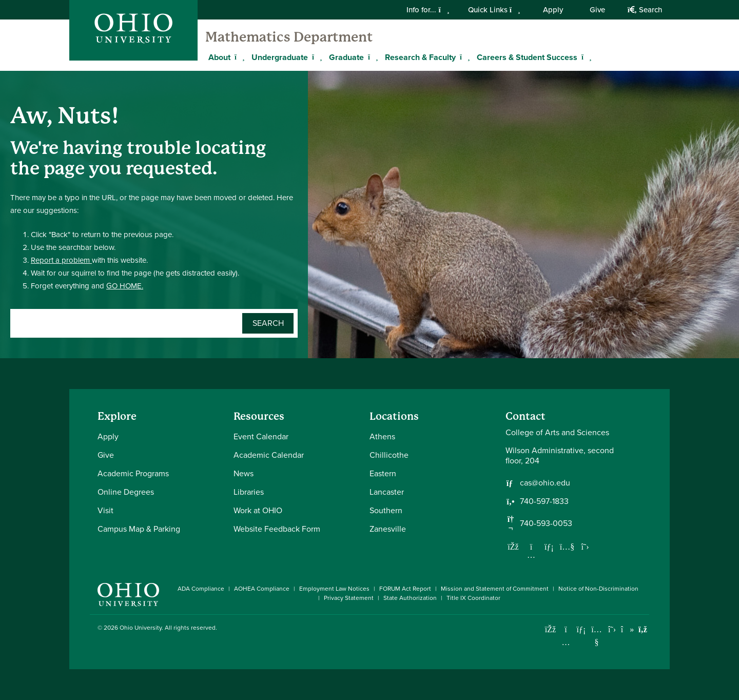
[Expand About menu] (238, 57)
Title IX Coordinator (473, 598)
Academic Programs (133, 473)
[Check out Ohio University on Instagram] (566, 642)
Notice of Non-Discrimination (598, 589)
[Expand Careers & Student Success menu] (585, 57)
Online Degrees (126, 492)
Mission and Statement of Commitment (495, 589)
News (244, 473)
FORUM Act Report (405, 589)
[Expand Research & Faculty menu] (463, 57)
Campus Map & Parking (139, 529)
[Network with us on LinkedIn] (549, 547)
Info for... (428, 10)
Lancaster (387, 492)
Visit (105, 510)
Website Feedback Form (277, 529)
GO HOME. (125, 286)
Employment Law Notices (334, 589)
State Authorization (410, 598)
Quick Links (494, 10)
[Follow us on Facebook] (513, 547)
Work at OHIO (258, 510)
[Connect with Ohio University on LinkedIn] (581, 629)
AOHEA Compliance (262, 589)
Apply (553, 10)
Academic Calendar (269, 455)
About (219, 57)
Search (645, 10)
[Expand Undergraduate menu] (316, 57)
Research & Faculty (420, 57)
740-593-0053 (546, 523)
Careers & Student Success (527, 57)
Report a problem (61, 260)
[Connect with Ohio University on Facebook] (550, 629)
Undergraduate (280, 57)
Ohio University (141, 628)
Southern (386, 510)
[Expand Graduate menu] (372, 57)
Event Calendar (261, 436)
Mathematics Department (289, 37)
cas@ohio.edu (545, 483)
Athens (382, 436)
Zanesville (388, 529)
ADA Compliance (201, 589)
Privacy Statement (349, 598)
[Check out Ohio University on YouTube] (597, 636)
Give (597, 10)
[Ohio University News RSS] (643, 629)
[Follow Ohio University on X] (612, 629)
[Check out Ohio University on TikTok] (627, 629)
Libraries (249, 492)
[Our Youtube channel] (567, 547)
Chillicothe (389, 455)
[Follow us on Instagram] (531, 555)
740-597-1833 (544, 501)
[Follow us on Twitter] (585, 547)
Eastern (383, 473)
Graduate (346, 57)
